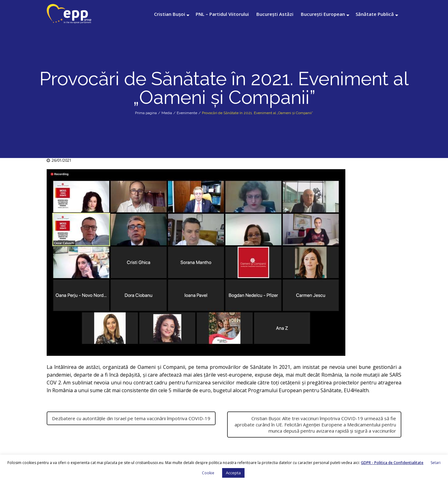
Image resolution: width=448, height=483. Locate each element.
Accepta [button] (233, 473)
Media (167, 113)
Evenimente (187, 113)
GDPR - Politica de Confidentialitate (392, 463)
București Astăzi (275, 14)
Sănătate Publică (375, 14)
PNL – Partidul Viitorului (222, 14)
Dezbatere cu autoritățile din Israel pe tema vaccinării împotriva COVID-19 (131, 418)
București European (323, 14)
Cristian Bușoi (170, 14)
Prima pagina (146, 113)
